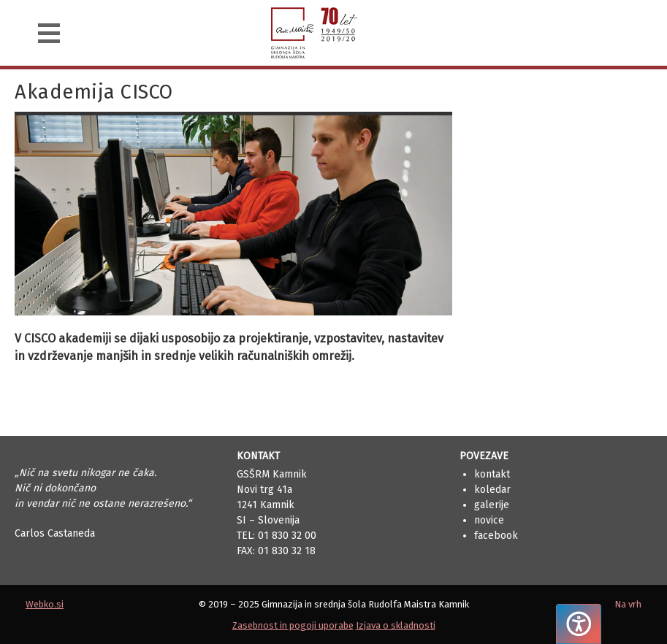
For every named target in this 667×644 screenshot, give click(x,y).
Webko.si (45, 604)
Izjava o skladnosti (396, 625)
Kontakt (492, 474)
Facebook (496, 536)
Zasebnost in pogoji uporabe (293, 625)
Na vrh (628, 604)
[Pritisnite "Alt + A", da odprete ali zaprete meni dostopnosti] (579, 624)
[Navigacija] (49, 33)
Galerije (492, 505)
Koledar (492, 490)
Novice (489, 520)
